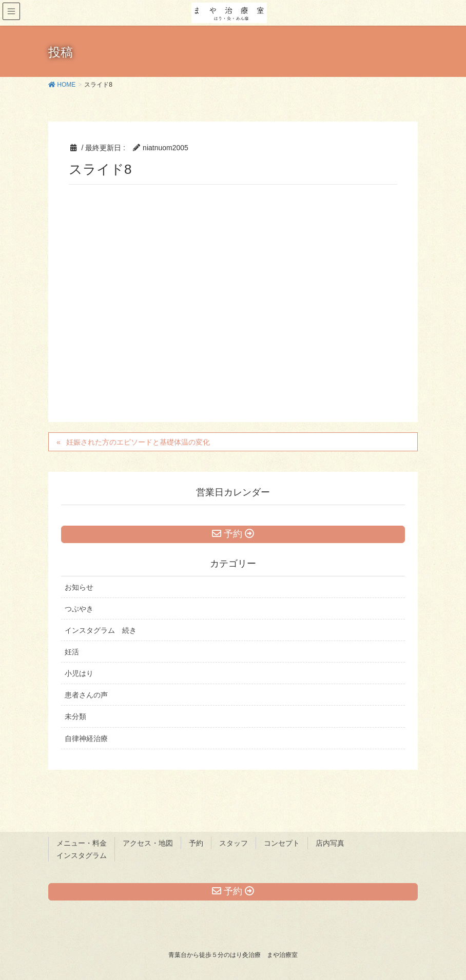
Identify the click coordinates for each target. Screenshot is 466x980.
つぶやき (79, 609)
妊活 (72, 652)
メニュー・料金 (82, 843)
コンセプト (282, 843)
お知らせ (79, 587)
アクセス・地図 (148, 843)
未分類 (75, 716)
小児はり (79, 673)
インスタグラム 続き (101, 630)
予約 (196, 843)
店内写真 (330, 843)
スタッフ (234, 843)
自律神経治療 (86, 738)
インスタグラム (82, 855)
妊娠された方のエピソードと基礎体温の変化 (138, 442)
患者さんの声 (86, 695)
